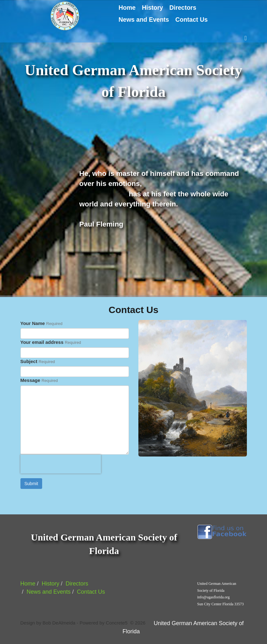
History (152, 8)
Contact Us (191, 20)
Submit (31, 484)
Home (127, 8)
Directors (183, 8)
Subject (29, 361)
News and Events (144, 20)
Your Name (33, 323)
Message (30, 380)
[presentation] (61, 464)
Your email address (42, 342)
